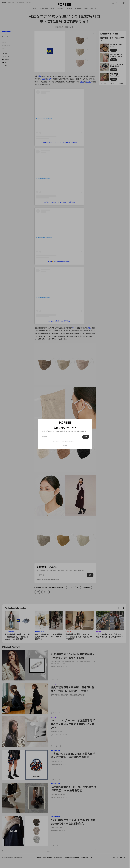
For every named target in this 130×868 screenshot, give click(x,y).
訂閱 (86, 437)
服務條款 (69, 441)
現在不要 (65, 446)
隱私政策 (74, 441)
